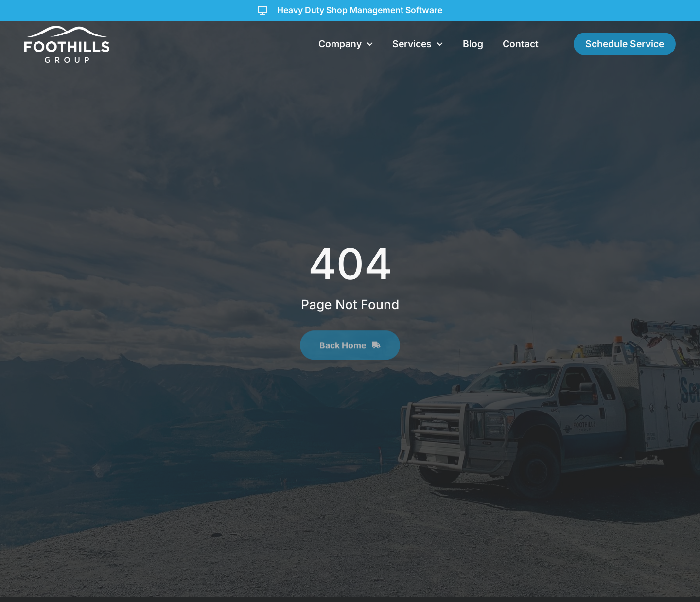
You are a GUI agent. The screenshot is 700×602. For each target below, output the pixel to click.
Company (346, 44)
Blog (473, 44)
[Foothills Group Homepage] (67, 44)
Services (418, 44)
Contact (521, 44)
